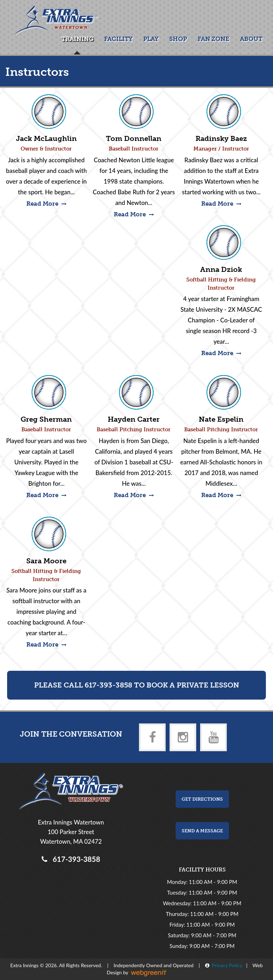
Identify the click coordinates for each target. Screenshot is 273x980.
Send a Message (202, 831)
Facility (118, 39)
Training (77, 39)
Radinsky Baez (221, 138)
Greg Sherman (46, 419)
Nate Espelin (221, 419)
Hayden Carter (134, 419)
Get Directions (202, 799)
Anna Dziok (221, 269)
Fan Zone (213, 39)
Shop (178, 39)
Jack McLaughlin (46, 138)
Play (151, 39)
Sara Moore (46, 561)
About (251, 39)
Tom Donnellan (134, 138)
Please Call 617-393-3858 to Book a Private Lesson (137, 685)
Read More (46, 204)
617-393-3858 (74, 859)
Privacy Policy (226, 965)
